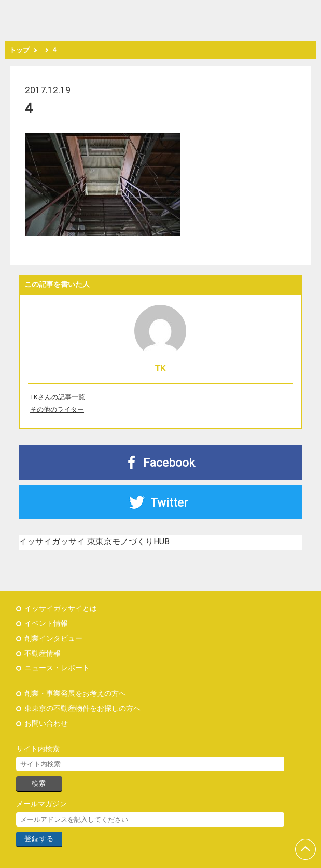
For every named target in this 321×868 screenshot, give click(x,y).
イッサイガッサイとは (61, 608)
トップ (19, 50)
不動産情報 (43, 654)
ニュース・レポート (57, 668)
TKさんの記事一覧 (58, 397)
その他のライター (57, 409)
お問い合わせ (46, 724)
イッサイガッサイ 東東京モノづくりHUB (94, 542)
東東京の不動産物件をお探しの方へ (82, 709)
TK (160, 368)
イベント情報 (46, 624)
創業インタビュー (53, 639)
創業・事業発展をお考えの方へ (75, 694)
